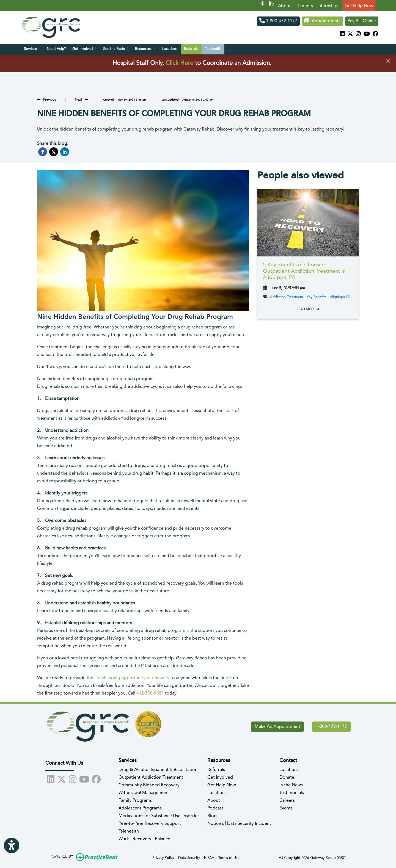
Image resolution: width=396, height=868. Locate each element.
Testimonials (292, 793)
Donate (287, 778)
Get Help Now (359, 6)
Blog (212, 816)
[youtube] (367, 34)
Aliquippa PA (340, 297)
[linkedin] (342, 34)
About (286, 6)
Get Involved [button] (84, 49)
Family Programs (135, 801)
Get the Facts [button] (116, 49)
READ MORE (308, 309)
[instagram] (358, 34)
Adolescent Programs (140, 808)
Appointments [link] (322, 21)
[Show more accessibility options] (12, 846)
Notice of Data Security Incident (239, 824)
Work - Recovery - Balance (144, 839)
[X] (350, 34)
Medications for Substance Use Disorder (159, 816)
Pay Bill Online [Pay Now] (362, 21)
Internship (327, 6)
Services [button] (32, 49)
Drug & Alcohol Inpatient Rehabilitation (158, 770)
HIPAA (209, 857)
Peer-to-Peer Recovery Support (150, 824)
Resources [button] (145, 49)
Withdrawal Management (144, 793)
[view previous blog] (46, 100)
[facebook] (375, 34)
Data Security (189, 857)
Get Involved (220, 778)
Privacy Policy (163, 857)
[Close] (388, 61)
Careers (305, 6)
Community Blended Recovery (149, 785)
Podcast (215, 808)
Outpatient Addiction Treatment (151, 778)
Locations (170, 49)
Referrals (191, 49)
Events (286, 808)
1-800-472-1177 (278, 21)
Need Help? (56, 49)
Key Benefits (317, 297)
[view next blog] (81, 100)
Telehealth (213, 49)
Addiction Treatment (287, 297)
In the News (291, 785)
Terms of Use (229, 857)
